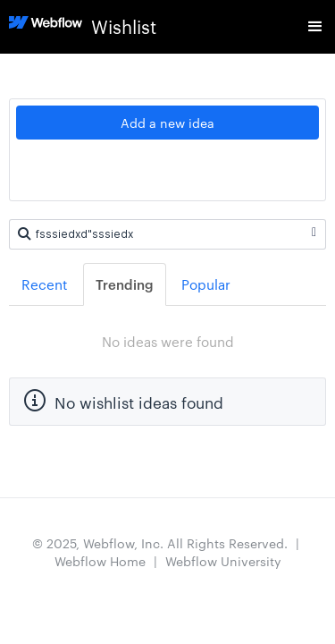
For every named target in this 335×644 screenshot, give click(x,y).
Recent (45, 284)
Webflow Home (100, 561)
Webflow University (223, 561)
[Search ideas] (167, 234)
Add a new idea (167, 123)
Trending (125, 284)
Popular (206, 284)
